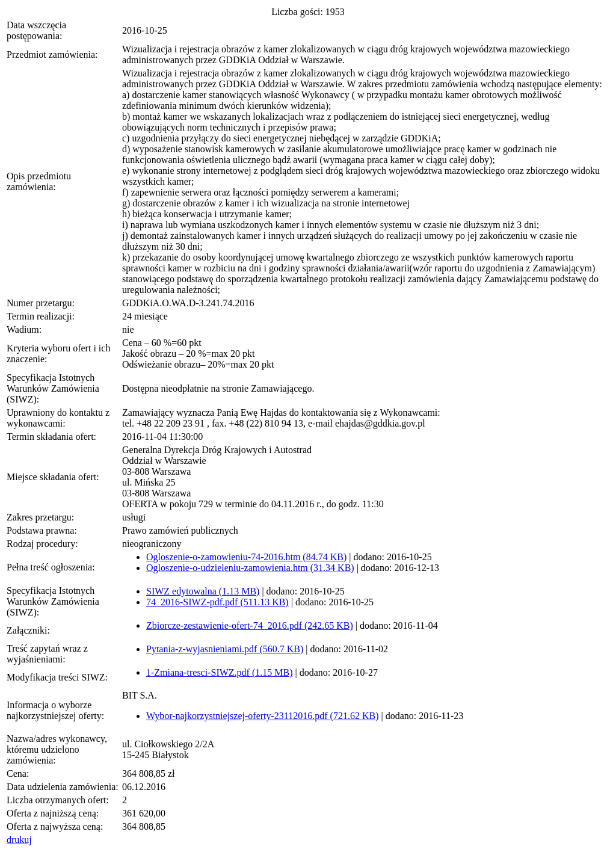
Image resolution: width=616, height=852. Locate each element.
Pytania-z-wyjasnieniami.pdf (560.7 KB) (225, 649)
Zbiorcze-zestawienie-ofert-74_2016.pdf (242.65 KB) (250, 625)
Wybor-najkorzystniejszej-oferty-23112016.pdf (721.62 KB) (262, 716)
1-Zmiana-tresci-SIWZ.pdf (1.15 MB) (219, 672)
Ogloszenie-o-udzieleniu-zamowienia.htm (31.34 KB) (250, 568)
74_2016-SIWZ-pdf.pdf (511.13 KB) (217, 602)
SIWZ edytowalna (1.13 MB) (203, 591)
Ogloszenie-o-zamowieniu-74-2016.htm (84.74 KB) (246, 557)
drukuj (19, 840)
